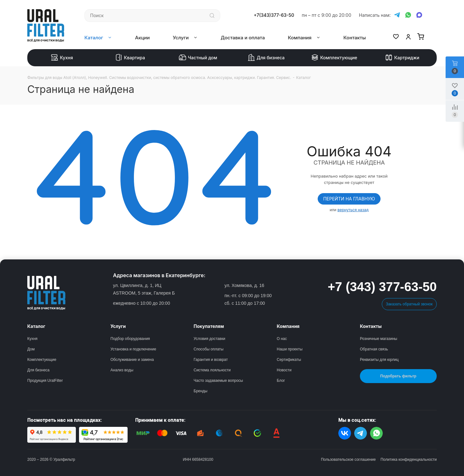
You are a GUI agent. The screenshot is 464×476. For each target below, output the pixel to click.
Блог (281, 381)
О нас (282, 339)
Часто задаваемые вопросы (218, 381)
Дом (31, 349)
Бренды (200, 391)
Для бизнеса (266, 58)
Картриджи (402, 58)
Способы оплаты (209, 349)
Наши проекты (290, 349)
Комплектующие (334, 58)
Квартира (130, 58)
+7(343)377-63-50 (274, 15)
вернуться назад (353, 210)
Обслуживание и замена (132, 360)
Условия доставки (209, 339)
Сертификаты (289, 360)
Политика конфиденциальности (409, 460)
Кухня (62, 58)
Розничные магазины (378, 339)
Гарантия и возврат (211, 360)
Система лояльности (212, 370)
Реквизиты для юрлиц (379, 360)
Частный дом (198, 58)
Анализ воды (122, 370)
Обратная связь (374, 349)
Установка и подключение (133, 349)
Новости (284, 370)
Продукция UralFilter (45, 381)
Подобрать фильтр (398, 376)
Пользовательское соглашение (348, 460)
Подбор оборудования (130, 339)
